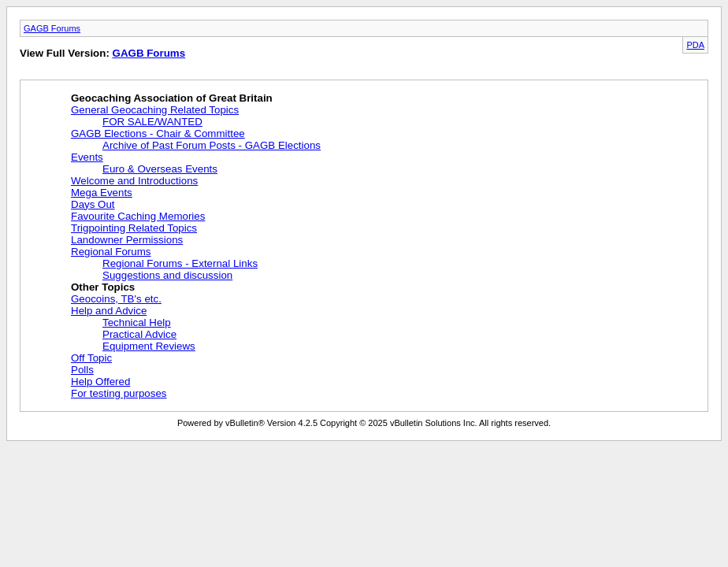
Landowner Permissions (127, 240)
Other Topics (103, 287)
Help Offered (100, 382)
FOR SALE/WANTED (152, 122)
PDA (695, 45)
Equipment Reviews (149, 346)
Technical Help (137, 322)
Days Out (93, 204)
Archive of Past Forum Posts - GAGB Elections (212, 145)
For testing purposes (119, 393)
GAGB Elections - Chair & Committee (158, 133)
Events (87, 157)
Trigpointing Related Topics (134, 228)
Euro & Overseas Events (160, 169)
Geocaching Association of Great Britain (172, 98)
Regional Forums (111, 252)
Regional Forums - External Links (180, 263)
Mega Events (102, 193)
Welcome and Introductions (134, 181)
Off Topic (91, 358)
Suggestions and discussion (167, 275)
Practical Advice (139, 334)
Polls (82, 370)
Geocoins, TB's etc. (116, 299)
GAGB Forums (52, 28)
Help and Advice (109, 311)
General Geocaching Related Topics (155, 110)
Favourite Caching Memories (138, 216)
